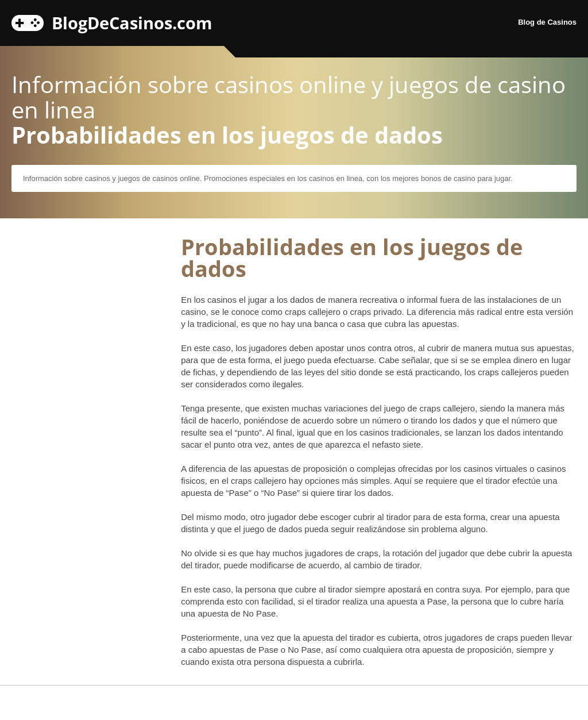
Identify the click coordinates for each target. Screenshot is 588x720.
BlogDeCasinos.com (132, 21)
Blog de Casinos (547, 22)
